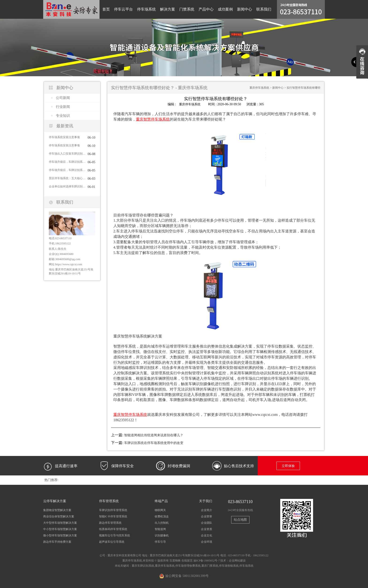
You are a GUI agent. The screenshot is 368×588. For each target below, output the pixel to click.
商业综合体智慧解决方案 (59, 516)
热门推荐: (51, 480)
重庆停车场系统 (259, 88)
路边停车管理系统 (110, 523)
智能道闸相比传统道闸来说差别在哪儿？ (154, 435)
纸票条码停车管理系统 (113, 529)
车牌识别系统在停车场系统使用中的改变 (154, 443)
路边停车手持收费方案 (57, 542)
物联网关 (160, 510)
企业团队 (207, 523)
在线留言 (187, 560)
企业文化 (207, 535)
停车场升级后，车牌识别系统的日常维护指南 (67, 162)
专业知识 (63, 116)
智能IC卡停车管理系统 (113, 516)
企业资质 (207, 529)
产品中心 (206, 9)
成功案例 (225, 9)
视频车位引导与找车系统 (115, 535)
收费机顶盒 (162, 516)
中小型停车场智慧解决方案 (60, 529)
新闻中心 (245, 9)
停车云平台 (123, 9)
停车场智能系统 (229, 565)
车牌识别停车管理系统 (113, 510)
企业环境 (207, 542)
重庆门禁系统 (210, 565)
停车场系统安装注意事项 (64, 137)
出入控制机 (162, 523)
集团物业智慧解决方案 (57, 510)
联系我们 (264, 9)
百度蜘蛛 (175, 560)
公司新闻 (63, 98)
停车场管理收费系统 (188, 565)
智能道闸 (160, 529)
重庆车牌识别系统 (143, 565)
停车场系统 (146, 9)
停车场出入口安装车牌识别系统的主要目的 (67, 154)
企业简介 (207, 510)
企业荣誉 (207, 516)
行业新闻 (63, 107)
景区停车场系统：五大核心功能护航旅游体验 (67, 178)
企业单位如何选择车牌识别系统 (67, 186)
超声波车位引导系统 (112, 542)
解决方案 (168, 9)
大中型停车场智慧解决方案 (60, 523)
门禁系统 (187, 9)
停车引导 (160, 542)
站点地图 (240, 519)
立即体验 (288, 466)
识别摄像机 (162, 535)
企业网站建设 (237, 560)
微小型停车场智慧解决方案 (60, 535)
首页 (106, 9)
